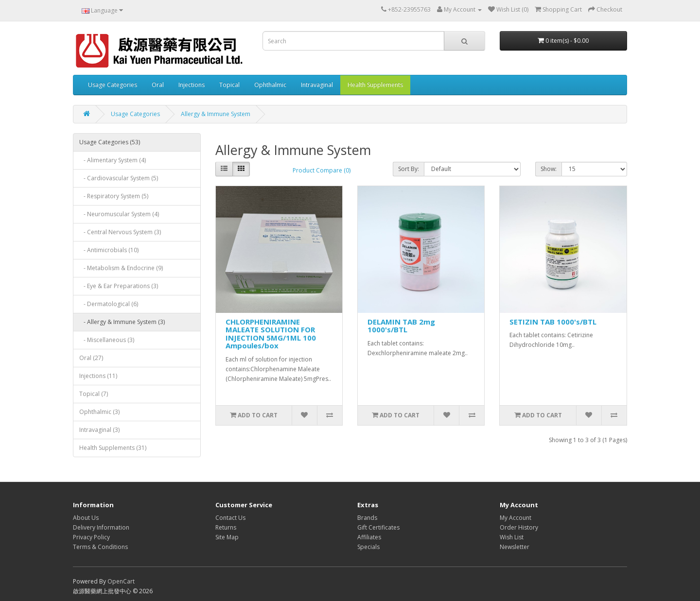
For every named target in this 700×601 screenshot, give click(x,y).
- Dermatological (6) (109, 304)
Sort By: (409, 169)
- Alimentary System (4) (113, 160)
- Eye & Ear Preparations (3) (119, 286)
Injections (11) (98, 376)
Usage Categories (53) (110, 142)
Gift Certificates (378, 527)
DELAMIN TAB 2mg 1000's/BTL (401, 326)
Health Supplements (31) (113, 448)
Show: (549, 169)
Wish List (512, 537)
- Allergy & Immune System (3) (122, 322)
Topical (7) (94, 394)
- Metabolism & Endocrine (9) (121, 268)
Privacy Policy (91, 537)
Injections (192, 85)
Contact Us (230, 518)
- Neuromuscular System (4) (119, 214)
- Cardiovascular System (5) (119, 178)
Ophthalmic (270, 85)
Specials (368, 547)
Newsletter (515, 547)
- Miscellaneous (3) (107, 340)
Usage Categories (113, 85)
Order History (519, 527)
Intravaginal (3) (99, 430)
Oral (158, 85)
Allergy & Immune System (216, 114)
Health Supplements (375, 85)
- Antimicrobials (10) (109, 250)
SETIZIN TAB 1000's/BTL (553, 322)
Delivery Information (101, 527)
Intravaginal (317, 85)
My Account (516, 518)
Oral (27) (91, 358)
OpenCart (121, 581)
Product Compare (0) (322, 170)
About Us (86, 518)
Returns (226, 527)
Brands (367, 518)
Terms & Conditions (100, 547)
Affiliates (369, 537)
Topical (229, 85)
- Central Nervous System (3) (120, 232)
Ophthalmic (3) (99, 412)
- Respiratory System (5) (114, 196)
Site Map (227, 537)
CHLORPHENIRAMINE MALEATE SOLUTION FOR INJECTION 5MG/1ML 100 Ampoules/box (271, 334)
